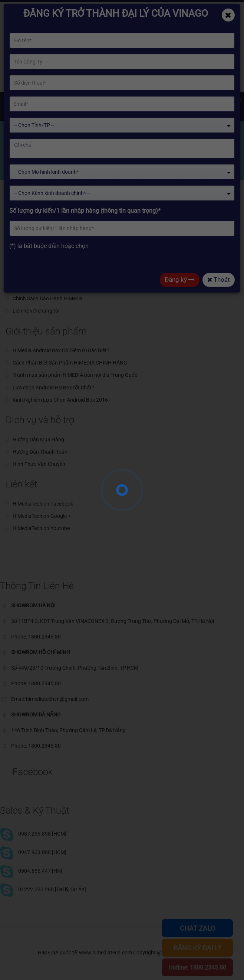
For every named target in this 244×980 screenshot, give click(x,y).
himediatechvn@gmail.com (44, 8)
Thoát (219, 280)
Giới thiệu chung (31, 262)
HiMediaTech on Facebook (43, 504)
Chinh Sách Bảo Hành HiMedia (48, 298)
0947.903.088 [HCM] (42, 852)
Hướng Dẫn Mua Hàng (38, 440)
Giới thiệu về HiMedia (37, 274)
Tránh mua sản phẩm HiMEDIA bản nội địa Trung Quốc (75, 375)
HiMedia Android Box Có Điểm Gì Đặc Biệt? (61, 350)
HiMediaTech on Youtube (41, 528)
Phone (99, 8)
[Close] (228, 15)
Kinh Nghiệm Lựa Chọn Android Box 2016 (60, 400)
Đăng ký (180, 280)
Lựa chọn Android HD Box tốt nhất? (53, 388)
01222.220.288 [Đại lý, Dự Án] (52, 889)
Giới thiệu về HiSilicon (37, 286)
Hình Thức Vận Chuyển (39, 464)
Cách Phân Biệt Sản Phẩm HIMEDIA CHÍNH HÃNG (70, 363)
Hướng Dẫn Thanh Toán (40, 452)
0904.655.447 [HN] (40, 871)
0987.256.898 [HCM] (42, 834)
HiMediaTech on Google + (42, 516)
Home (21, 164)
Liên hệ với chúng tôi (36, 311)
